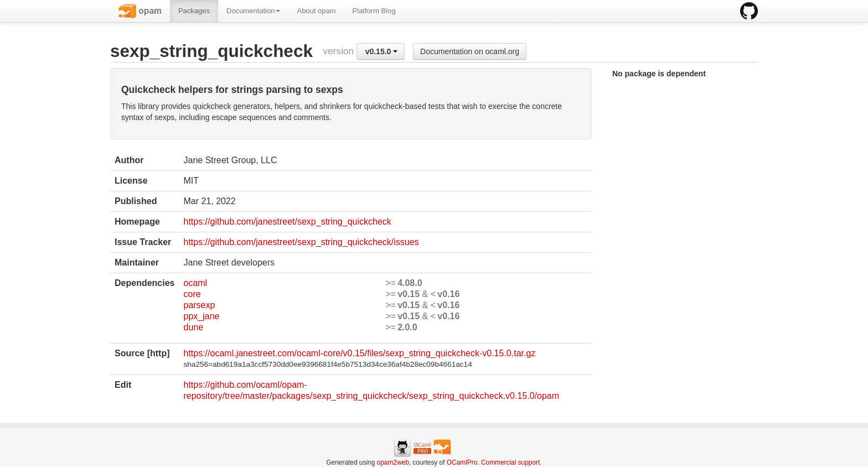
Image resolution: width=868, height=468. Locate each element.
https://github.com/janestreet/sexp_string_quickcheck (287, 222)
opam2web (393, 462)
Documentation (253, 11)
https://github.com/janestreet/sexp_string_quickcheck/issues (301, 242)
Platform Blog (374, 11)
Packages (194, 11)
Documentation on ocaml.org (470, 51)
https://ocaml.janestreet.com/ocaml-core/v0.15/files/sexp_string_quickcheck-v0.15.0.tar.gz (359, 353)
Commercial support (510, 462)
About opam (316, 11)
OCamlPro (462, 462)
